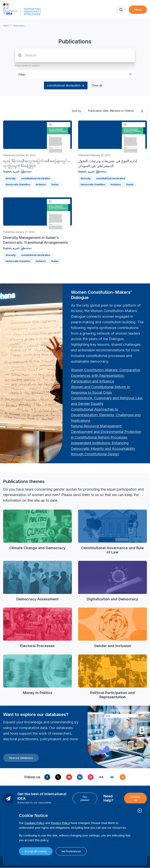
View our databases (21, 758)
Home (6, 26)
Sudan (55, 184)
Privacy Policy (60, 823)
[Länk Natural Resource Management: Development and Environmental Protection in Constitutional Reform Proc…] (106, 432)
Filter (22, 74)
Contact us (135, 798)
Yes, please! (85, 798)
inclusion (41, 184)
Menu (138, 10)
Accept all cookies (36, 851)
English (7, 172)
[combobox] (88, 111)
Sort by (77, 111)
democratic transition (18, 184)
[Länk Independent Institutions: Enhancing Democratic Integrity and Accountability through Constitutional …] (103, 449)
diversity (11, 178)
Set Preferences (71, 851)
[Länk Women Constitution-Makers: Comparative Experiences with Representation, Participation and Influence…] (105, 376)
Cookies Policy (34, 823)
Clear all (97, 85)
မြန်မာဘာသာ (26, 172)
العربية (16, 172)
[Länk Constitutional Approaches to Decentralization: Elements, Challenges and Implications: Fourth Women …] (106, 415)
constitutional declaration (64, 85)
